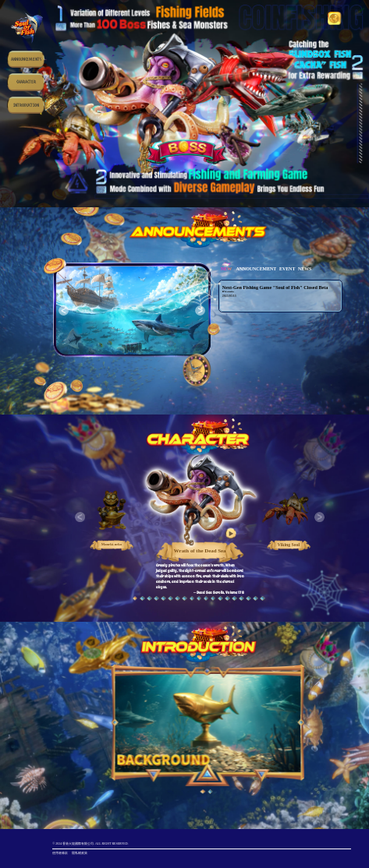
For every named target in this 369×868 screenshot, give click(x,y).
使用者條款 (60, 853)
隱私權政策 (80, 853)
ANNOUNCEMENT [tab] (256, 269)
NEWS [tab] (305, 269)
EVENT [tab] (287, 269)
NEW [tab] (226, 269)
